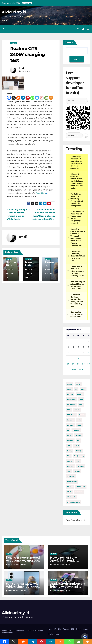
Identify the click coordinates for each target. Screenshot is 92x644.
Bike (60, 629)
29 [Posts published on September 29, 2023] (89, 364)
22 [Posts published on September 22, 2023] (89, 358)
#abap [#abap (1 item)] (69, 384)
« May (73, 369)
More (57, 634)
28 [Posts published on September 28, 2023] (83, 364)
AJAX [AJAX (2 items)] (83, 389)
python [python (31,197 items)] (70, 461)
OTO (73, 629)
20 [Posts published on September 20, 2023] (78, 358)
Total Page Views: (74, 520)
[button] (78, 29)
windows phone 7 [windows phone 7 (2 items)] (73, 502)
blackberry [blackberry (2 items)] (71, 405)
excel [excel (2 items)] (79, 425)
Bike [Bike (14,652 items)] (81, 399)
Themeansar (9, 633)
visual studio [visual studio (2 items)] (72, 482)
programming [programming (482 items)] (79, 456)
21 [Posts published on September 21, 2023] (83, 358)
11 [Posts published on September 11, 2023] (68, 353)
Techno (13, 43)
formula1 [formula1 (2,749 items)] (76, 430)
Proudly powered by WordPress (14, 631)
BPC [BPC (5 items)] (69, 410)
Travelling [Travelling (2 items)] (71, 476)
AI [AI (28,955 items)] (76, 389)
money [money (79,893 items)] (70, 451)
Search (69, 42)
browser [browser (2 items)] (70, 420)
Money (79, 629)
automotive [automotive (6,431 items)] (71, 399)
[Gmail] (42, 98)
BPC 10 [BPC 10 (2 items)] (77, 410)
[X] (14, 98)
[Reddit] (18, 98)
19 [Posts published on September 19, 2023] (73, 358)
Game (85, 629)
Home (50, 629)
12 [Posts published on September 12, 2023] (73, 353)
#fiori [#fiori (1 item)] (78, 384)
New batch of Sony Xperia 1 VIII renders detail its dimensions (65, 561)
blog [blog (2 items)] (81, 405)
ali (23, 68)
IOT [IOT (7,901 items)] (78, 441)
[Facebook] (9, 98)
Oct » (80, 369)
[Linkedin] (23, 98)
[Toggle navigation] (88, 29)
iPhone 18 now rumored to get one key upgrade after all (23, 561)
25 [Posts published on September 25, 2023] (68, 364)
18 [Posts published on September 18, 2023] (68, 358)
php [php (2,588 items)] (69, 456)
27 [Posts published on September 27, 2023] (78, 364)
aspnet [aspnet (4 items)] (80, 394)
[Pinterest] (28, 98)
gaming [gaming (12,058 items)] (78, 435)
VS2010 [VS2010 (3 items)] (70, 487)
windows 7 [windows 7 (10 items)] (71, 497)
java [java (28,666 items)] (69, 446)
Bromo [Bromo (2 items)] (82, 415)
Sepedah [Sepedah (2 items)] (81, 466)
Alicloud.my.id (14, 12)
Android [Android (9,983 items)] (70, 394)
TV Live (51, 634)
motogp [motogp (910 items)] (79, 451)
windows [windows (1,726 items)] (79, 492)
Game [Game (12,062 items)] (69, 435)
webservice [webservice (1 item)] (81, 487)
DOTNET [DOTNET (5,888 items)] (70, 425)
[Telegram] (37, 98)
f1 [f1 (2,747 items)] (68, 430)
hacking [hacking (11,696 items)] (70, 441)
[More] (51, 98)
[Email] (46, 98)
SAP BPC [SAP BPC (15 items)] (70, 466)
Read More (41, 193)
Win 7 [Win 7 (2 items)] (69, 492)
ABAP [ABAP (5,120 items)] (69, 389)
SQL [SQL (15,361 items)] (69, 471)
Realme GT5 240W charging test (27, 54)
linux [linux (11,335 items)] (77, 446)
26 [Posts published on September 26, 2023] (73, 364)
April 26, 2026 (14, 565)
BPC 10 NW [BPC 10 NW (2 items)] (71, 415)
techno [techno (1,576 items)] (77, 471)
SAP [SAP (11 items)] (78, 461)
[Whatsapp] (32, 98)
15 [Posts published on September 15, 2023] (89, 353)
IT (55, 629)
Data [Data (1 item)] (79, 420)
